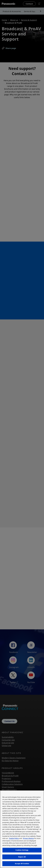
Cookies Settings (22, 850)
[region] (22, 829)
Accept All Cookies (22, 864)
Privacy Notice (28, 838)
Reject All (22, 857)
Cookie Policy (14, 838)
